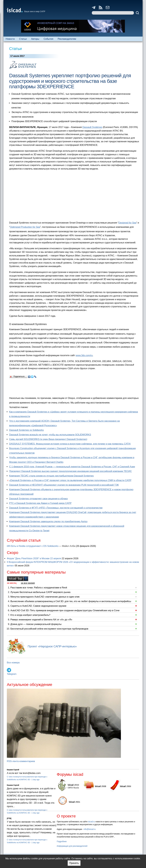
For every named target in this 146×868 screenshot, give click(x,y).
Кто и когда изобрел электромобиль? (30, 615)
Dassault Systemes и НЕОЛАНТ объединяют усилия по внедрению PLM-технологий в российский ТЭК (64, 485)
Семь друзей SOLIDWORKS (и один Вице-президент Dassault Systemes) (48, 439)
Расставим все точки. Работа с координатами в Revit (39, 588)
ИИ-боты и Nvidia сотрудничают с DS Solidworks (33, 546)
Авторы (35, 39)
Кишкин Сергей (13, 770)
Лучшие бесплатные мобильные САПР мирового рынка (40, 592)
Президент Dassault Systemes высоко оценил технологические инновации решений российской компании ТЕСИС (70, 471)
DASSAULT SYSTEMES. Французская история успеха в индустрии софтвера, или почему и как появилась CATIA (70, 444)
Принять (74, 863)
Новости (10, 39)
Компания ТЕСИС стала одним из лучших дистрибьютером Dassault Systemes (51, 476)
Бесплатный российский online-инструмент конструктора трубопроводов (49, 629)
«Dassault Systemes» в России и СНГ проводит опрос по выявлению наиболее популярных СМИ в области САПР (70, 480)
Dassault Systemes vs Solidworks (26, 430)
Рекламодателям (67, 39)
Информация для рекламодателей (72, 846)
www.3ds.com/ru (84, 355)
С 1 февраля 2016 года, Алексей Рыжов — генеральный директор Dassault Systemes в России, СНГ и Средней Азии (72, 467)
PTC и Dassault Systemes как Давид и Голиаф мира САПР (40, 503)
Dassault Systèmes (92, 127)
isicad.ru (91, 822)
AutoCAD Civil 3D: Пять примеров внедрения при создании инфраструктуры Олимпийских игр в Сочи (65, 610)
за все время (28, 583)
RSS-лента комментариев (21, 761)
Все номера (13, 663)
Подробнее (62, 841)
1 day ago (36, 780)
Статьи (23, 39)
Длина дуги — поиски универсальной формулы (36, 624)
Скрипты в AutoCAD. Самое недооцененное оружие (38, 606)
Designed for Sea (127, 223)
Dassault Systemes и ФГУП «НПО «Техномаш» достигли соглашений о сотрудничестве (56, 508)
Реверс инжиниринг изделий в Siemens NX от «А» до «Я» (41, 620)
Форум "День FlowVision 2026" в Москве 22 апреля (34, 558)
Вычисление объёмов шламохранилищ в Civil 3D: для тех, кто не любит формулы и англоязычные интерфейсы (71, 601)
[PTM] (9, 818)
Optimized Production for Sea (25, 227)
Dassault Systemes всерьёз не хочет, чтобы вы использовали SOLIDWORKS (50, 435)
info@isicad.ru (90, 829)
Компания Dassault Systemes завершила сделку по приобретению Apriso (48, 521)
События (48, 39)
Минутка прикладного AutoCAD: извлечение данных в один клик (45, 597)
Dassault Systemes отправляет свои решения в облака (38, 499)
